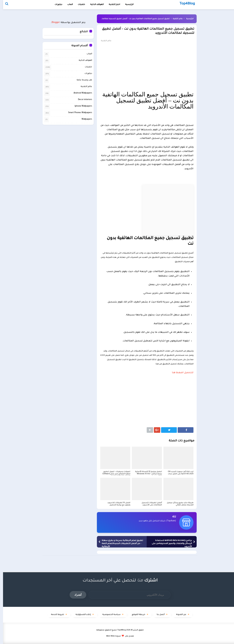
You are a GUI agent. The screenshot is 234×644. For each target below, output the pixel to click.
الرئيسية (187, 19)
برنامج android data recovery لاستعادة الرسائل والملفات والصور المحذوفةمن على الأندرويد (169, 544)
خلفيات (78, 5)
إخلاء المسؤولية (80, 615)
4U (171, 517)
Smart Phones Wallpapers (77, 113)
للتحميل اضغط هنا (180, 373)
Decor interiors (82, 100)
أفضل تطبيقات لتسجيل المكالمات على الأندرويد (149, 504)
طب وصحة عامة (81, 80)
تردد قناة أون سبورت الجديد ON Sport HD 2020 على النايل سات (178, 473)
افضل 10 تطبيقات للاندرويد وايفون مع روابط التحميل (116, 504)
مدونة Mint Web (110, 636)
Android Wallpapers (80, 93)
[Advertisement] (144, 67)
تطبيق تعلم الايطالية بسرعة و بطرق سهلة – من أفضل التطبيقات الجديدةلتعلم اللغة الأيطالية (119, 544)
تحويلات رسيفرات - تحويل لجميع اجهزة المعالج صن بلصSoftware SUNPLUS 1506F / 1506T (113, 474)
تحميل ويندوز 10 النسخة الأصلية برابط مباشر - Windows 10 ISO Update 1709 (145, 474)
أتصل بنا (158, 615)
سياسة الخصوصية (108, 615)
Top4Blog (119, 630)
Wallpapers (84, 119)
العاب (67, 5)
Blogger (53, 23)
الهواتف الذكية (82, 60)
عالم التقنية (175, 19)
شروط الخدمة (54, 615)
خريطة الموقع (136, 615)
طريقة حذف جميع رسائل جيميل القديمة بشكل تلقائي (177, 504)
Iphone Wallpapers (80, 106)
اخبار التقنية (111, 5)
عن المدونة (178, 615)
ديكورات (55, 5)
